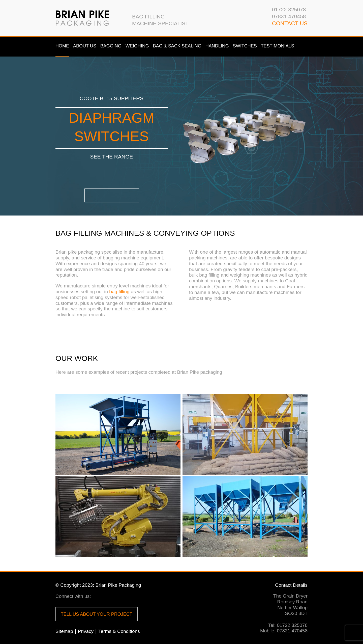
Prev (98, 195)
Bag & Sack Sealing (177, 46)
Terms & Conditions (119, 631)
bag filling (119, 292)
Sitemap (64, 631)
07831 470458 (289, 16)
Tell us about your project (97, 614)
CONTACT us (290, 23)
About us (85, 46)
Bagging (111, 46)
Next (125, 195)
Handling (217, 46)
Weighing (137, 46)
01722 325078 (289, 9)
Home (62, 46)
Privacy (86, 631)
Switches (245, 46)
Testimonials (278, 46)
